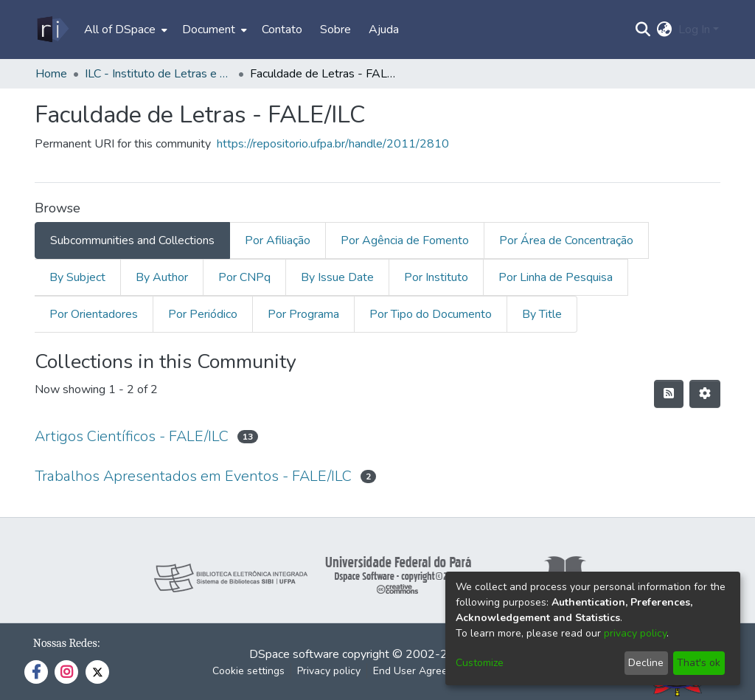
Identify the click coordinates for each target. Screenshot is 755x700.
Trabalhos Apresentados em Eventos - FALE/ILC (193, 476)
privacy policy (635, 633)
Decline (646, 663)
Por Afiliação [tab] (278, 240)
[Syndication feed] (669, 394)
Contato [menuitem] (282, 30)
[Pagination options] (705, 394)
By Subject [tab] (77, 277)
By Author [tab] (162, 277)
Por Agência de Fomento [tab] (405, 240)
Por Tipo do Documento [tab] (431, 314)
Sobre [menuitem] (335, 30)
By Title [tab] (542, 314)
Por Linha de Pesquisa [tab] (556, 277)
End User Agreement (422, 671)
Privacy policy (329, 671)
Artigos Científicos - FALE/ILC (132, 436)
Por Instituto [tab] (436, 277)
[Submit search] (643, 30)
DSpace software (294, 654)
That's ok (699, 663)
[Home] (52, 30)
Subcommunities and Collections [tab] (132, 240)
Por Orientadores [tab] (94, 314)
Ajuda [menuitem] (384, 30)
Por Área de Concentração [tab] (566, 240)
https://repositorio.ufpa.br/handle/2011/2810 (333, 144)
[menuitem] (124, 30)
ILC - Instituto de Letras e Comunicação (159, 74)
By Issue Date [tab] (337, 277)
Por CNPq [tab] (244, 277)
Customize (480, 663)
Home (51, 74)
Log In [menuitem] (694, 30)
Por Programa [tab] (303, 314)
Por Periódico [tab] (203, 314)
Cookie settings (248, 671)
